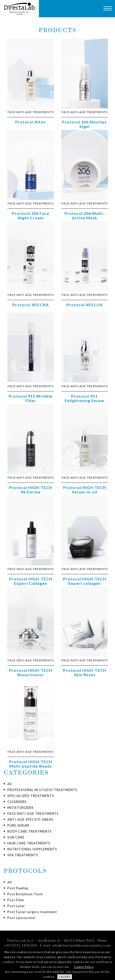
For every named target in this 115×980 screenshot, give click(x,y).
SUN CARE (16, 837)
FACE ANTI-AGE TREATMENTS (33, 814)
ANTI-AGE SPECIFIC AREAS (30, 819)
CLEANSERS (17, 802)
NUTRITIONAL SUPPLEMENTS (32, 849)
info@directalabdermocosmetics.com (82, 945)
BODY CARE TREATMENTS (30, 831)
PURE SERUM (18, 825)
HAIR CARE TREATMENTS (29, 843)
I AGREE (65, 977)
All (10, 784)
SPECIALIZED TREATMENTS (31, 796)
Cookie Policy (84, 967)
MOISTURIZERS (20, 808)
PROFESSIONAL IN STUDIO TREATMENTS (42, 790)
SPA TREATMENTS (23, 855)
